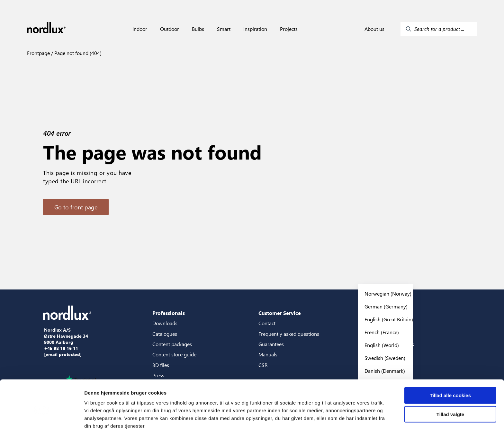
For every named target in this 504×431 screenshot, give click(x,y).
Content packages (172, 344)
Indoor (140, 29)
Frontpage (38, 53)
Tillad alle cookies (450, 367)
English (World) (382, 345)
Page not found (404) (77, 53)
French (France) (382, 332)
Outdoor (170, 29)
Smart (224, 29)
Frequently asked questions (289, 334)
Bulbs (198, 29)
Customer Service (280, 313)
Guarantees (271, 344)
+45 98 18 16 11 (61, 348)
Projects (289, 29)
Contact (267, 323)
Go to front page (76, 207)
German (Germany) (386, 306)
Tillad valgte (450, 386)
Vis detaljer (334, 418)
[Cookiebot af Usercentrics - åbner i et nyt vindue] (42, 418)
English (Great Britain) (389, 319)
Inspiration (255, 29)
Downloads (165, 323)
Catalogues (165, 334)
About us (374, 29)
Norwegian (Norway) (388, 293)
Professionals (169, 313)
